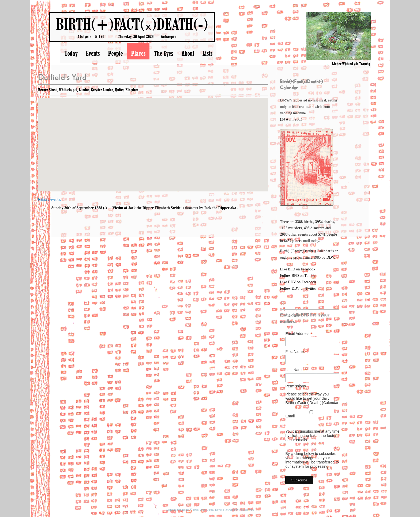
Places (138, 53)
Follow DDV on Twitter (298, 288)
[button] (153, 140)
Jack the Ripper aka (220, 208)
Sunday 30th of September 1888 (77, 208)
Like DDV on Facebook (298, 282)
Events (93, 53)
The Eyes (163, 53)
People (115, 53)
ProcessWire (247, 510)
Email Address (299, 334)
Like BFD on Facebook (298, 269)
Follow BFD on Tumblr (298, 276)
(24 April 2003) (292, 119)
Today (71, 53)
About (188, 53)
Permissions (295, 386)
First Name (296, 352)
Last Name (296, 370)
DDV (330, 257)
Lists (207, 53)
